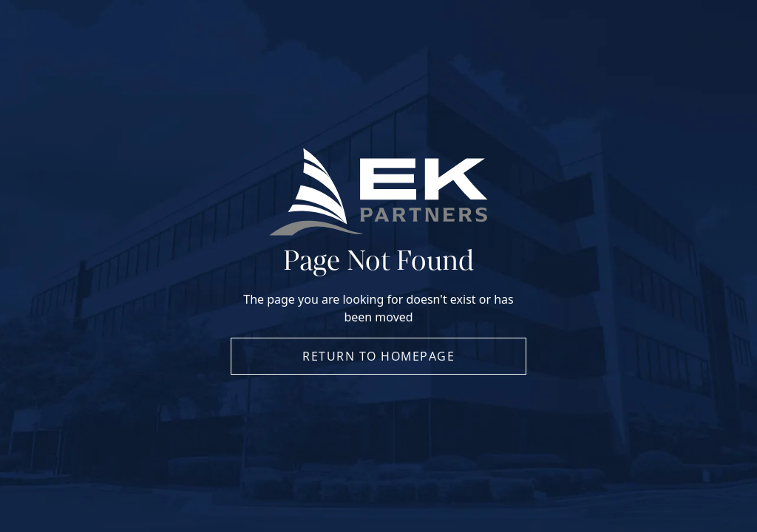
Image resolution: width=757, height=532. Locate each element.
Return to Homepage (378, 356)
